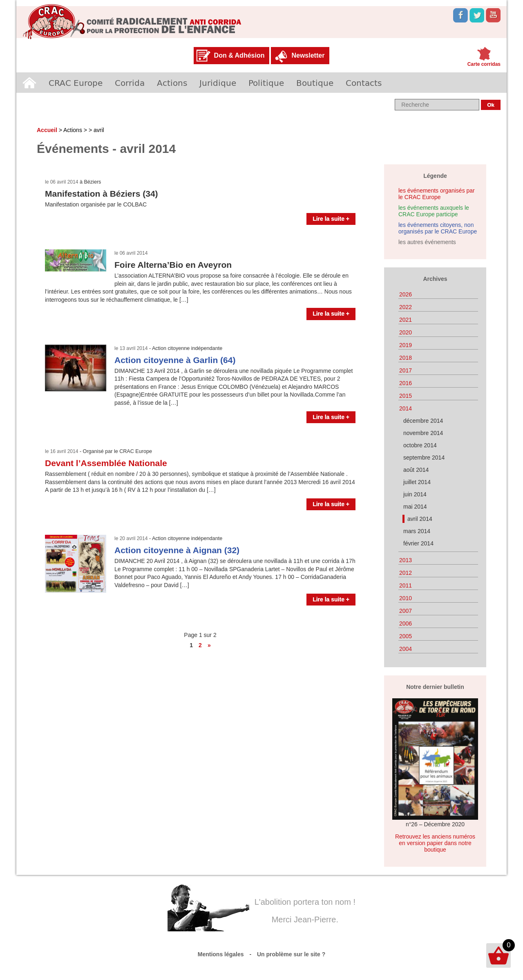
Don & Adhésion (239, 55)
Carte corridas (484, 64)
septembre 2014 (424, 457)
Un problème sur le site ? (291, 954)
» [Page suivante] (209, 645)
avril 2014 (420, 519)
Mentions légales (221, 954)
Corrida (130, 83)
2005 (406, 636)
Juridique (218, 83)
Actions (172, 83)
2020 (406, 332)
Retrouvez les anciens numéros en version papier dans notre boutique (435, 843)
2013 (406, 560)
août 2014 (416, 470)
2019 (406, 345)
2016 (406, 383)
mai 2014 (415, 507)
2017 (406, 370)
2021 (406, 320)
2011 (406, 585)
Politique (266, 83)
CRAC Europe (76, 83)
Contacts (364, 83)
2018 (406, 358)
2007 (406, 611)
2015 (406, 396)
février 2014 (418, 543)
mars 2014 (417, 531)
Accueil (29, 83)
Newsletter (308, 55)
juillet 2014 (417, 482)
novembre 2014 (423, 433)
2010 (406, 598)
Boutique (315, 83)
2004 (406, 649)
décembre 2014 (423, 421)
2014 (406, 408)
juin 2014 (415, 494)
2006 (406, 623)
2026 (406, 294)
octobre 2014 (420, 445)
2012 (406, 573)
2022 (406, 307)
